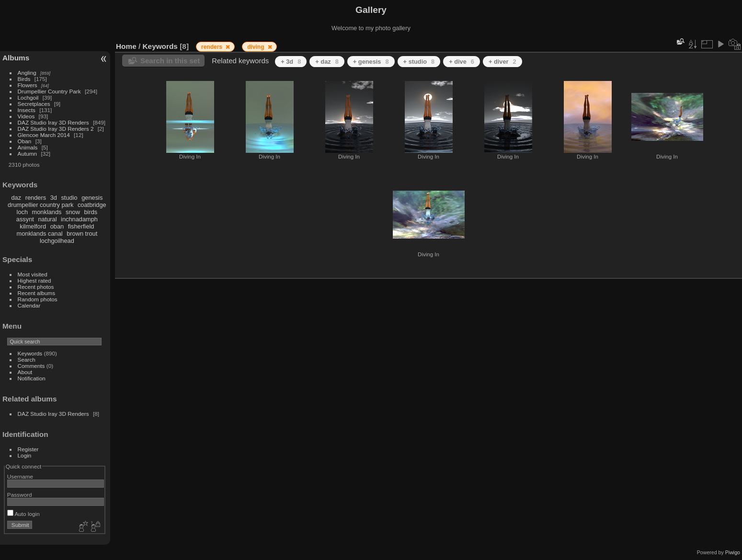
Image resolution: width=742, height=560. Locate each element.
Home (126, 46)
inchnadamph (79, 219)
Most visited (33, 274)
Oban (25, 141)
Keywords (30, 353)
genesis (92, 198)
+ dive (462, 62)
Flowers (28, 85)
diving (257, 47)
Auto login (23, 514)
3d (54, 198)
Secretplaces (34, 104)
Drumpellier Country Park (49, 91)
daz (17, 198)
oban (57, 226)
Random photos (38, 299)
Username (20, 476)
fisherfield (81, 226)
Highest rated (34, 280)
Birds (24, 79)
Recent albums (36, 293)
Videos (26, 116)
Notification (32, 378)
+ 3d (291, 62)
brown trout (82, 234)
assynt (25, 219)
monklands (47, 212)
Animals (28, 147)
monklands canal (40, 234)
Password (20, 495)
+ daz (327, 62)
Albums (16, 58)
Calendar (29, 305)
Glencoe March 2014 (44, 135)
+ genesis (371, 62)
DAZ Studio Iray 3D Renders (53, 122)
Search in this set (170, 61)
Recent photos (36, 287)
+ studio (419, 62)
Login (25, 455)
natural (47, 219)
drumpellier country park (40, 205)
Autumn (28, 154)
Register (28, 449)
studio (69, 198)
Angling (27, 73)
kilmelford (33, 226)
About (25, 372)
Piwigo (733, 552)
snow (73, 212)
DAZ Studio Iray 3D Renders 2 (56, 129)
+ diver (502, 62)
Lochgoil (28, 97)
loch (22, 212)
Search (27, 360)
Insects (27, 110)
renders (36, 198)
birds (91, 212)
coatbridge (92, 205)
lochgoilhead (57, 241)
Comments (31, 366)
